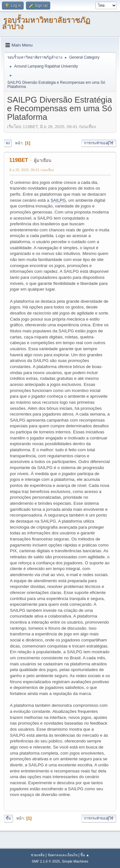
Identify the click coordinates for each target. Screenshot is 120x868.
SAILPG (58, 200)
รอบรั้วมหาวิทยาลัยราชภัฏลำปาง (46, 23)
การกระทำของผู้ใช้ (99, 143)
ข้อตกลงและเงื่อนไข (63, 855)
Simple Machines (75, 861)
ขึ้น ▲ (85, 855)
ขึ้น (8, 818)
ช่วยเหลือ (38, 855)
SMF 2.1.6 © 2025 (46, 861)
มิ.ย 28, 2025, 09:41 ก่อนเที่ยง (32, 170)
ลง (8, 143)
